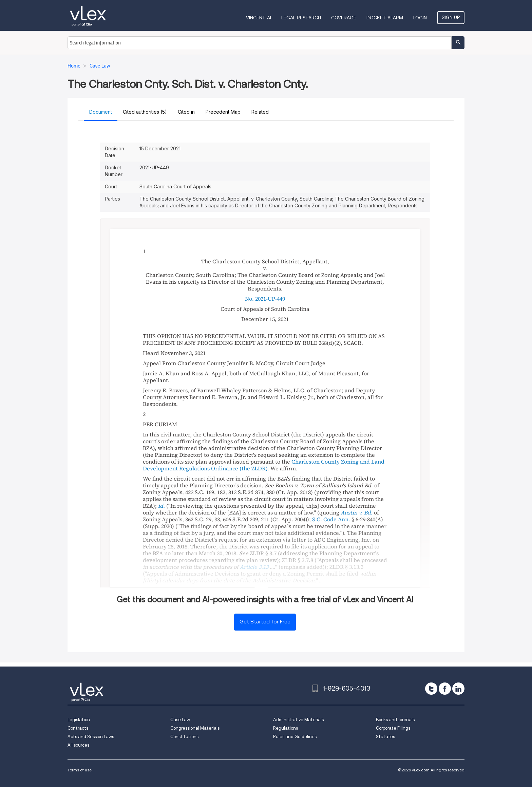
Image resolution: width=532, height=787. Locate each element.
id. (161, 506)
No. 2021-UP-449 (265, 299)
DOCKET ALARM (385, 18)
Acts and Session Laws (91, 737)
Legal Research (301, 18)
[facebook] (445, 689)
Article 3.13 (254, 567)
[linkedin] (458, 689)
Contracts (78, 728)
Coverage (344, 18)
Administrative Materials (298, 720)
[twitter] (431, 689)
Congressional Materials (195, 728)
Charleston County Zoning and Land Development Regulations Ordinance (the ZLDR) (264, 465)
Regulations (286, 728)
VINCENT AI (259, 18)
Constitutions (184, 737)
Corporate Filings (393, 728)
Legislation (79, 720)
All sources (78, 745)
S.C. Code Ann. (331, 519)
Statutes (385, 737)
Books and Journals (395, 720)
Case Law (180, 720)
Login (420, 18)
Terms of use (80, 770)
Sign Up (451, 17)
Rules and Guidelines (295, 737)
